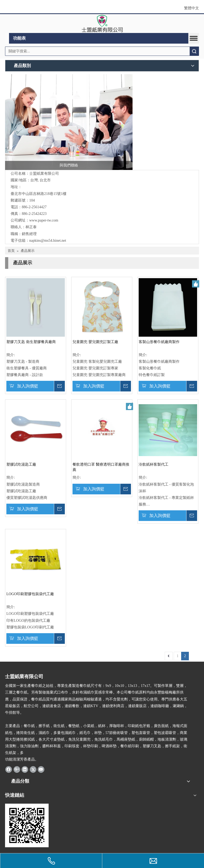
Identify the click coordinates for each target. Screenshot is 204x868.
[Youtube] (41, 769)
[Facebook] (9, 769)
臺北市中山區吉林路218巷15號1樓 (39, 194)
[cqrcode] (27, 825)
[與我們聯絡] (69, 122)
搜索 (194, 51)
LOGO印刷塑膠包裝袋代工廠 (30, 594)
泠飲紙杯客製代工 (154, 464)
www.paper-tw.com (44, 220)
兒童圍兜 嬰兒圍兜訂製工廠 (95, 342)
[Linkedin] (25, 769)
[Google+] (17, 769)
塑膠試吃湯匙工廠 (21, 464)
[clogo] (102, 24)
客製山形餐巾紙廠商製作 (159, 342)
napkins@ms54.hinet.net (48, 241)
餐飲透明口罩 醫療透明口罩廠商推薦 (101, 467)
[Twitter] (33, 769)
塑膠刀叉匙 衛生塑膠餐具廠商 (31, 342)
